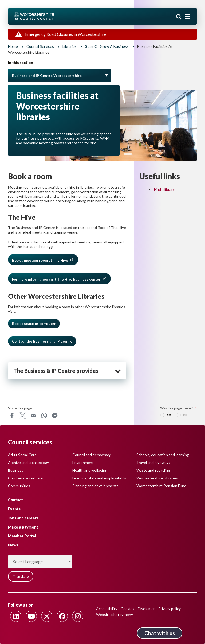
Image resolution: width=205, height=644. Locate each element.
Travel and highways (153, 462)
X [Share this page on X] (23, 416)
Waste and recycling (153, 470)
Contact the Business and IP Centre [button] (42, 341)
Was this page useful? (177, 408)
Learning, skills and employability (99, 478)
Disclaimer (146, 609)
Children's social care (25, 478)
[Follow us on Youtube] (31, 616)
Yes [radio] (169, 415)
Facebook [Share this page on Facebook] (12, 416)
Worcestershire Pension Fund (161, 486)
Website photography (115, 614)
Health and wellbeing (90, 470)
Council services (40, 46)
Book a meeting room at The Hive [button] (43, 260)
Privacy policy (169, 609)
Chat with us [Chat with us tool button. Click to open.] (160, 633)
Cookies (127, 609)
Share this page (20, 408)
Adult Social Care (22, 455)
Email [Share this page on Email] (33, 416)
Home (13, 46)
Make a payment (23, 527)
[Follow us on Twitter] (47, 616)
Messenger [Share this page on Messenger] (55, 416)
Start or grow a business (107, 46)
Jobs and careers (23, 518)
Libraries (70, 46)
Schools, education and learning (163, 455)
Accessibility (107, 609)
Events (14, 509)
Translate (21, 576)
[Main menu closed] (187, 17)
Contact (15, 500)
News (13, 545)
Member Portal (22, 536)
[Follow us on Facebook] (62, 616)
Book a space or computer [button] (34, 324)
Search (179, 17)
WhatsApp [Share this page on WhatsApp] (44, 416)
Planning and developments (95, 486)
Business (16, 470)
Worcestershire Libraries (157, 478)
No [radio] (185, 415)
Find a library (164, 189)
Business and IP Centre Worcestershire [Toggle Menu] (47, 75)
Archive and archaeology (28, 462)
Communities (19, 486)
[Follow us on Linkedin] (16, 616)
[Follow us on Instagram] (78, 616)
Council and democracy (92, 455)
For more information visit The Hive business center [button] (59, 279)
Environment (83, 462)
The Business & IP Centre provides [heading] (56, 371)
